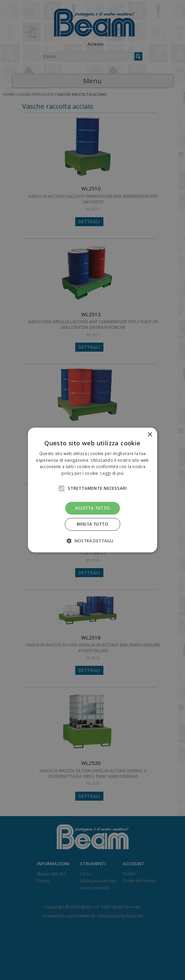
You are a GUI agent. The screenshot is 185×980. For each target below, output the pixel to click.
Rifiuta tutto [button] (92, 524)
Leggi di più (112, 473)
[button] (92, 541)
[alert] (92, 490)
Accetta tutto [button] (92, 508)
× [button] (150, 435)
